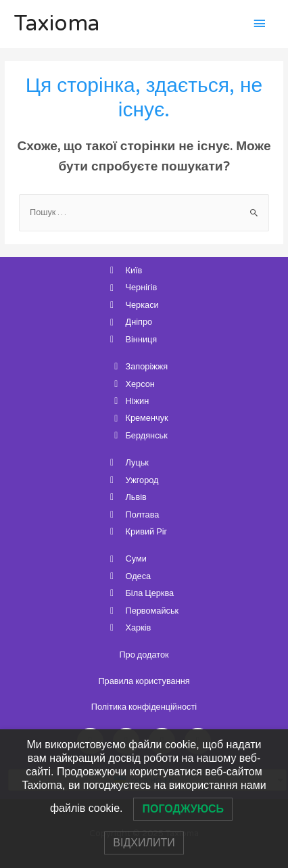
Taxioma (56, 24)
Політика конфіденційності (144, 707)
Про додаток (144, 655)
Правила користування (144, 681)
